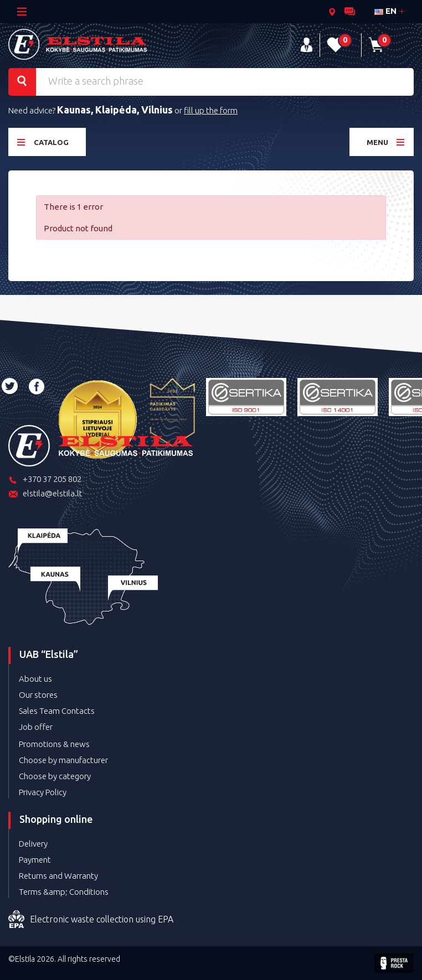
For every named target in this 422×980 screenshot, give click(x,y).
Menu (386, 142)
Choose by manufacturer (63, 760)
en (385, 11)
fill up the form (211, 110)
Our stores (38, 695)
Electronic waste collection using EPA (91, 920)
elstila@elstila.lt (45, 494)
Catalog (43, 142)
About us (35, 679)
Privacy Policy (43, 792)
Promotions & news (54, 744)
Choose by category (55, 776)
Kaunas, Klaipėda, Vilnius (115, 110)
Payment (35, 860)
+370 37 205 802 (45, 480)
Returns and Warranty (58, 876)
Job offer (36, 727)
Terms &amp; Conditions (64, 892)
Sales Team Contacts (57, 711)
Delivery (33, 844)
